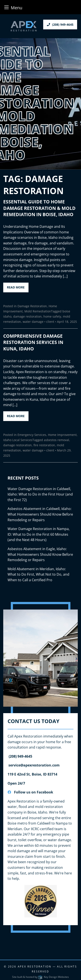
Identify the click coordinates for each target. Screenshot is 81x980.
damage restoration (27, 316)
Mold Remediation (38, 311)
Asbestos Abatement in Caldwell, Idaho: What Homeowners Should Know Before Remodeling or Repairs (40, 514)
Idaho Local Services (18, 440)
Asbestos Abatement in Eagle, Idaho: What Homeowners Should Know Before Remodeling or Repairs (40, 554)
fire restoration (44, 445)
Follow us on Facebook (30, 792)
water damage (33, 322)
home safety (52, 316)
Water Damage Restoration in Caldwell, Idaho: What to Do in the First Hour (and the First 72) (40, 494)
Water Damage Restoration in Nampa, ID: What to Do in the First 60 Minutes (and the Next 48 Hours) (39, 534)
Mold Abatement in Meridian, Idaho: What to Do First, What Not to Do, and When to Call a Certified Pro (38, 574)
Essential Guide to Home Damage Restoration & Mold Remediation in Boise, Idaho (39, 208)
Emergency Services (32, 435)
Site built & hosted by (40, 977)
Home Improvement (62, 435)
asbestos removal (56, 440)
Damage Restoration (32, 306)
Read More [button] (16, 287)
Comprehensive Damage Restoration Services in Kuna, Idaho (33, 342)
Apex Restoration (35, 967)
